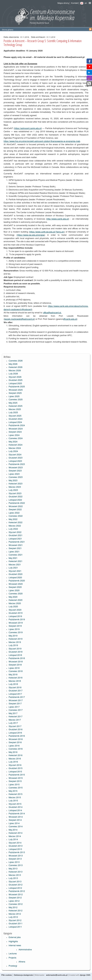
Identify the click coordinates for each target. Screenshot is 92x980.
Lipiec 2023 (14, 474)
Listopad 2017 (15, 694)
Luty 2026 (13, 374)
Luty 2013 (13, 878)
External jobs (15, 937)
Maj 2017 (13, 714)
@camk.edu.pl (70, 319)
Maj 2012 (13, 908)
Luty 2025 (13, 413)
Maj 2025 (13, 403)
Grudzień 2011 (16, 924)
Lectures (13, 954)
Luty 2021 (13, 568)
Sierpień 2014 (15, 820)
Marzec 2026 (15, 371)
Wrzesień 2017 (16, 701)
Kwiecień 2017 (16, 717)
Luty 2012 (13, 917)
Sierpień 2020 (15, 587)
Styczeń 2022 (15, 532)
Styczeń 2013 (15, 882)
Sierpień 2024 (15, 432)
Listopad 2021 (15, 539)
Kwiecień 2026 (16, 367)
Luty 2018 (13, 684)
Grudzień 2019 (16, 613)
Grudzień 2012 (16, 885)
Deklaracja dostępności (24, 975)
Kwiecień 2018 (16, 678)
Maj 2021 (13, 558)
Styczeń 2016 (15, 765)
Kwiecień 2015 (16, 794)
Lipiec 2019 (14, 629)
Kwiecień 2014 (16, 833)
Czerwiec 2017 (16, 710)
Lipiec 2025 (14, 397)
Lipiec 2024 (14, 435)
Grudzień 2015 (16, 768)
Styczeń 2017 (15, 726)
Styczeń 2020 (15, 610)
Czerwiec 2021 (16, 555)
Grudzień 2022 (16, 497)
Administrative (25, 950)
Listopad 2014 (15, 811)
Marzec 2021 (15, 565)
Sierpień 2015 (15, 781)
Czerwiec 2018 (16, 671)
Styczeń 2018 (15, 688)
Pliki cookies (7, 975)
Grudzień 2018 (16, 652)
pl (82, 3)
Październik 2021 (17, 542)
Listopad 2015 (15, 772)
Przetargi (13, 966)
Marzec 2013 (15, 875)
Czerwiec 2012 (16, 904)
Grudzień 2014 (16, 807)
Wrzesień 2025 (16, 390)
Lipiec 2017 (14, 707)
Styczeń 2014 (15, 843)
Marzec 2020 (15, 604)
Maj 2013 (13, 869)
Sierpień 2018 (15, 665)
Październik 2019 (17, 620)
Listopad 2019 (15, 616)
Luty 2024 (13, 451)
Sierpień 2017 (15, 704)
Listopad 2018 (15, 655)
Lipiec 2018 (14, 668)
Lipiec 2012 (14, 901)
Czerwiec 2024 (16, 438)
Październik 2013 (17, 853)
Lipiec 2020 (14, 591)
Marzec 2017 (15, 720)
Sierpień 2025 (15, 393)
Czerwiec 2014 (16, 827)
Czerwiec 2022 (16, 516)
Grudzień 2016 (16, 730)
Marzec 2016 (15, 759)
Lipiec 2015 (14, 785)
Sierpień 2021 (15, 548)
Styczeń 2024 (15, 455)
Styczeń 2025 (15, 416)
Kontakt (75, 3)
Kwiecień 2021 (16, 561)
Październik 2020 (17, 581)
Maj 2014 (13, 830)
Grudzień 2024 (16, 419)
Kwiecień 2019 (16, 639)
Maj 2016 (13, 752)
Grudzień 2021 (16, 536)
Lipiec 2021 (14, 552)
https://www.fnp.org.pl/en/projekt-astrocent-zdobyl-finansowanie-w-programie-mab (42, 141)
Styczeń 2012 (15, 921)
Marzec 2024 (15, 448)
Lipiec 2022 (14, 513)
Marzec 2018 (15, 681)
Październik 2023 (17, 464)
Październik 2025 (17, 387)
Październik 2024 (17, 426)
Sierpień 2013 (15, 859)
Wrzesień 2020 (16, 584)
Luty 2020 (13, 607)
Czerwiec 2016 (16, 749)
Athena (22, 962)
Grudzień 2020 (16, 574)
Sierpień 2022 (15, 510)
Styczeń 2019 (15, 649)
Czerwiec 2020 (16, 594)
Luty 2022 (13, 529)
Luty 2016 (13, 762)
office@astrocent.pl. (52, 313)
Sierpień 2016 (15, 743)
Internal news (15, 946)
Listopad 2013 (15, 849)
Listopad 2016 (15, 733)
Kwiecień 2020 (16, 600)
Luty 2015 (13, 801)
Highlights (13, 942)
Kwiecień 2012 (16, 911)
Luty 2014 (13, 840)
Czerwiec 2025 (16, 400)
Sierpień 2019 (15, 626)
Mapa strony (63, 3)
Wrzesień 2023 (16, 468)
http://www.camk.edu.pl (58, 219)
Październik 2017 (17, 697)
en (86, 3)
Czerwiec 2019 (16, 633)
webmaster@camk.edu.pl (57, 975)
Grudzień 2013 (16, 846)
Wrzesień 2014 (16, 817)
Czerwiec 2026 (16, 361)
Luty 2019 (13, 646)
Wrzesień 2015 (16, 778)
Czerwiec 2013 (16, 865)
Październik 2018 (17, 658)
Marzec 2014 (15, 836)
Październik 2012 (17, 891)
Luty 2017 (13, 723)
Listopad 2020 (15, 578)
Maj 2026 (13, 364)
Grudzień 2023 (16, 458)
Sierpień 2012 (15, 898)
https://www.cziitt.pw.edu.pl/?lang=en (47, 232)
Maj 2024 (13, 442)
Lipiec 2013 (14, 862)
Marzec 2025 (15, 409)
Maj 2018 (13, 675)
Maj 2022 (13, 519)
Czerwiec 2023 (16, 477)
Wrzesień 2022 (16, 507)
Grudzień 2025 (16, 380)
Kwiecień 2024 (16, 445)
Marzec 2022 (15, 526)
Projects (12, 958)
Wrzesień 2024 (16, 429)
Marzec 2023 (15, 487)
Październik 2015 (17, 775)
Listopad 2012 (15, 888)
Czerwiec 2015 (16, 788)
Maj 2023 (13, 481)
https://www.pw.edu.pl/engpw (31, 235)
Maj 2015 (13, 791)
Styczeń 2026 (15, 377)
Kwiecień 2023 (16, 484)
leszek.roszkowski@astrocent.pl (19, 319)
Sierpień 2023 (15, 471)
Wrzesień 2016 (16, 739)
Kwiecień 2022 (16, 523)
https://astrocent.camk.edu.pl (28, 128)
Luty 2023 (13, 490)
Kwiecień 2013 (16, 872)
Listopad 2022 (15, 500)
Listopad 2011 (15, 927)
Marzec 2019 (15, 642)
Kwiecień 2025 (16, 406)
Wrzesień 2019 (16, 623)
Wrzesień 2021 (16, 545)
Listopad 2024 (15, 422)
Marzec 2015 (15, 798)
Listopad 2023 (15, 461)
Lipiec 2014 (14, 823)
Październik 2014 (17, 814)
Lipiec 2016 (14, 746)
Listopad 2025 (15, 384)
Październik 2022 (17, 503)
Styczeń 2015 (15, 804)
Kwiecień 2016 (16, 755)
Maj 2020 (13, 597)
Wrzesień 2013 (16, 856)
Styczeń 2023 (15, 494)
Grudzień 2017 (16, 691)
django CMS (85, 975)
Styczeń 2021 (15, 571)
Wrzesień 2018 (16, 662)
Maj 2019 (13, 636)
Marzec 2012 (15, 914)
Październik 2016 (17, 736)
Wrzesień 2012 (16, 895)
